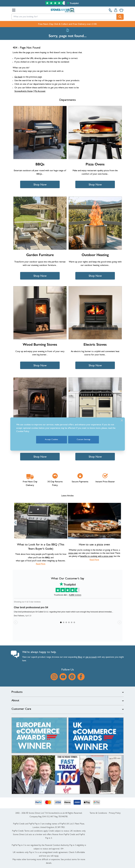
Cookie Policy (23, 432)
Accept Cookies (51, 440)
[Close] (122, 420)
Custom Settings (84, 440)
